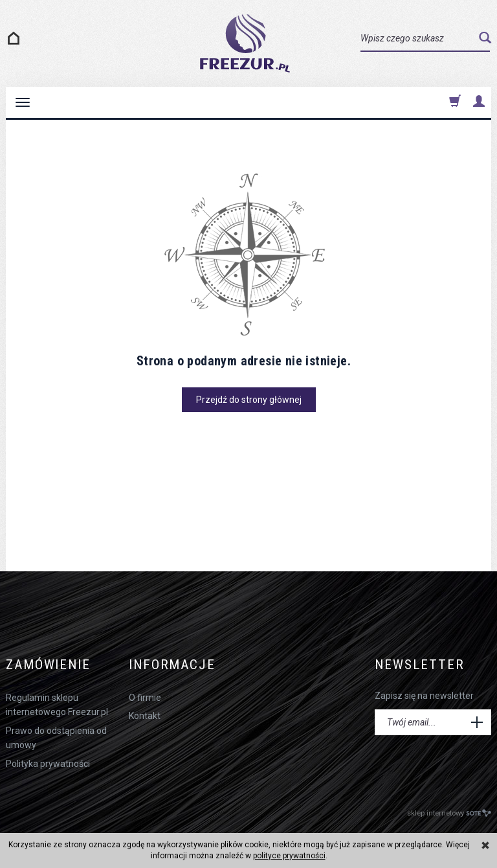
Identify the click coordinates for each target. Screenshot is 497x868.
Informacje (172, 665)
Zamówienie (48, 665)
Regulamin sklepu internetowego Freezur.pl (57, 705)
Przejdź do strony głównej (249, 400)
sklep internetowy (449, 813)
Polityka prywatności (48, 764)
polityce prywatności (289, 856)
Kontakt (145, 716)
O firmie (145, 698)
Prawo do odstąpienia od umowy (56, 738)
